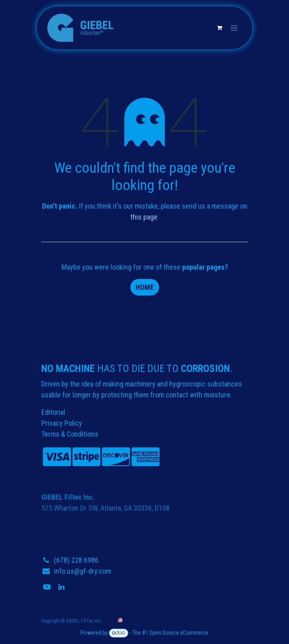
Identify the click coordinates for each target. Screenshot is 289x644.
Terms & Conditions (70, 434)
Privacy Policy (62, 423)
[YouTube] (48, 587)
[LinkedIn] (62, 587)
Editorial (53, 412)
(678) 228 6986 (76, 560)
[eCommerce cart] (219, 28)
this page (144, 217)
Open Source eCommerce (179, 633)
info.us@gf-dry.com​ (83, 571)
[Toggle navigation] (234, 28)
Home (145, 287)
